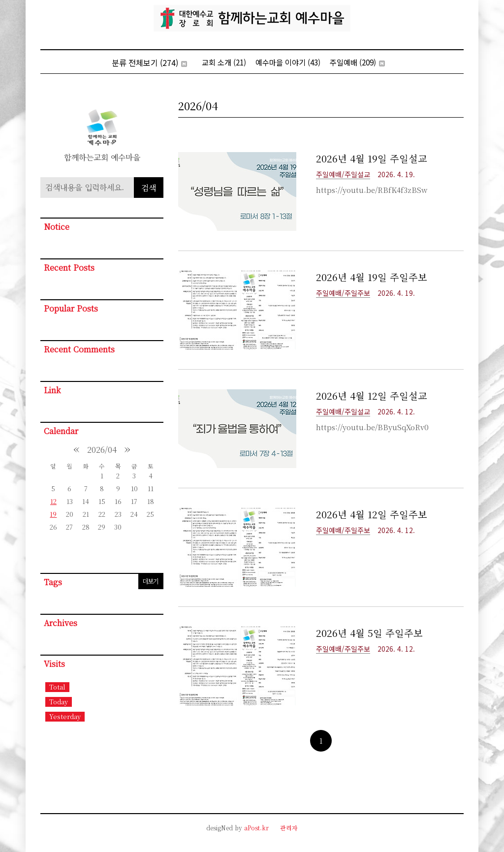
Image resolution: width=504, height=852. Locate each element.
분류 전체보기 (149, 63)
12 (53, 501)
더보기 (150, 581)
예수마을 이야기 (288, 62)
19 (53, 514)
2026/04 (102, 450)
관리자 (289, 828)
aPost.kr (256, 828)
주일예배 (357, 62)
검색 (149, 188)
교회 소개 (224, 62)
